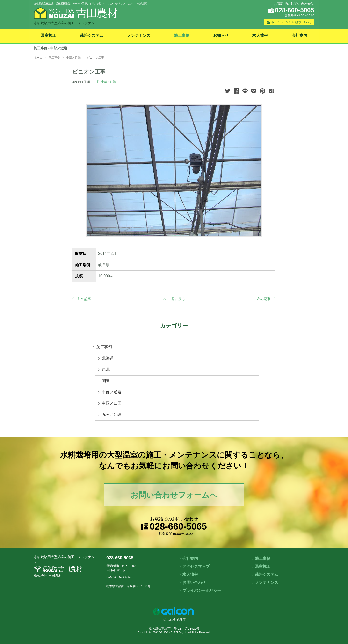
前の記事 (84, 299)
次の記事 (264, 299)
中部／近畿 (109, 82)
